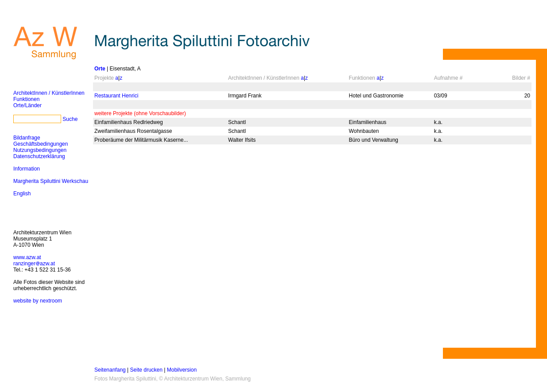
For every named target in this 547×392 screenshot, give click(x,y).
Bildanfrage (27, 138)
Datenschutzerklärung (39, 156)
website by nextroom (38, 301)
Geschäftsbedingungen (41, 144)
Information (27, 169)
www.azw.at (27, 257)
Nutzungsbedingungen (40, 150)
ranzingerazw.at (34, 264)
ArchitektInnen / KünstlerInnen (49, 93)
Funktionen (26, 99)
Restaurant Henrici (116, 96)
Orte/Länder (27, 105)
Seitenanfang (110, 370)
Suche (70, 119)
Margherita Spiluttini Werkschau (51, 181)
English (22, 194)
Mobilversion (182, 370)
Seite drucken (146, 370)
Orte (100, 69)
